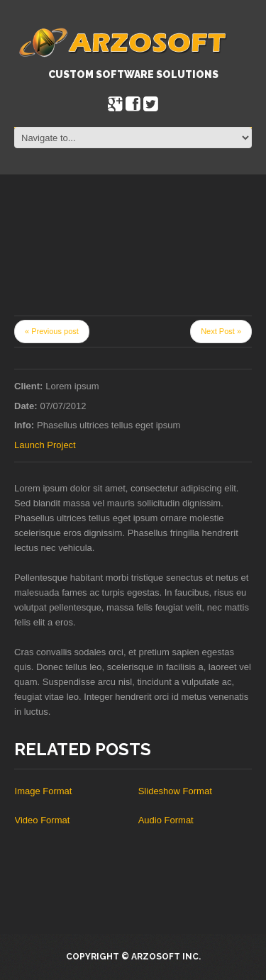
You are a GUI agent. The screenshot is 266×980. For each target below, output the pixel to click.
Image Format (44, 791)
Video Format (43, 820)
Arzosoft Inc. (166, 957)
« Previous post (52, 331)
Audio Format (166, 820)
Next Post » (221, 331)
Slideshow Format (175, 791)
